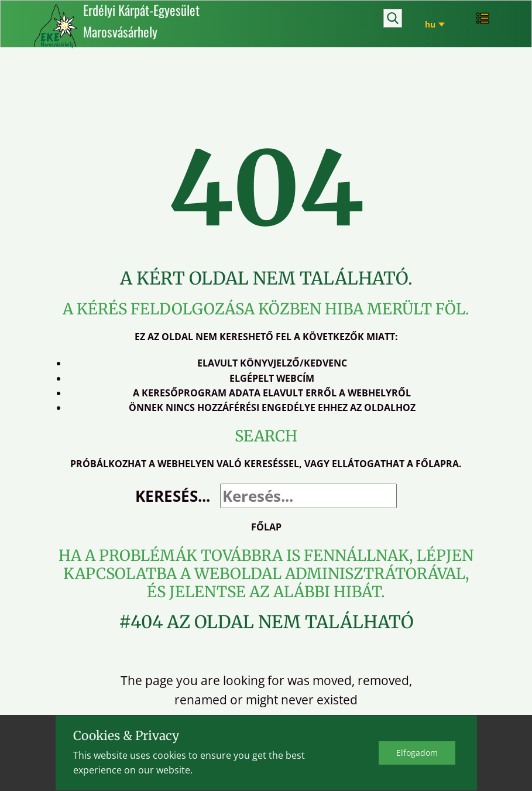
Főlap (266, 527)
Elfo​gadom (417, 753)
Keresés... (173, 496)
